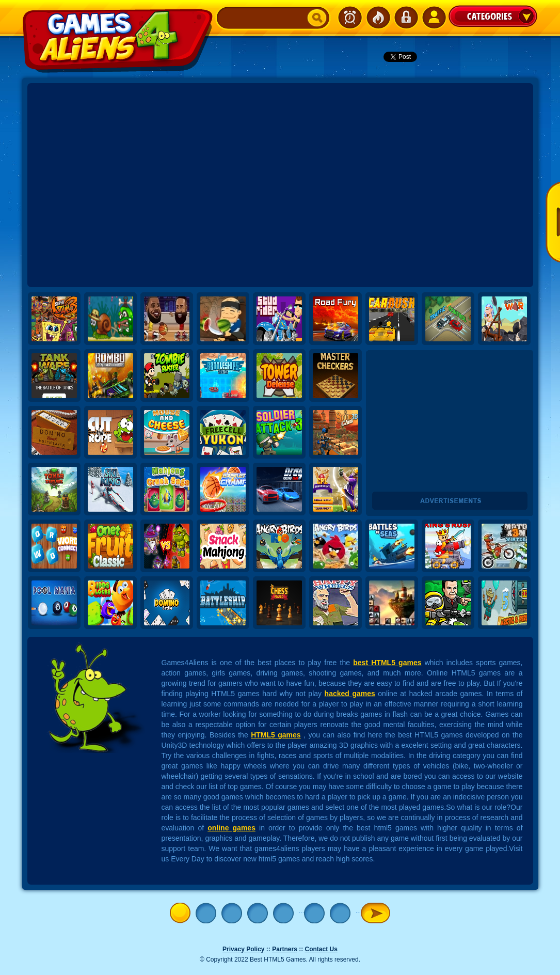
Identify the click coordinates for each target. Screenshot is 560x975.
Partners (285, 949)
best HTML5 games (387, 663)
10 (317, 913)
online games (231, 828)
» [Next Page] (375, 913)
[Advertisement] (119, 185)
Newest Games (350, 18)
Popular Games (378, 18)
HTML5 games (276, 735)
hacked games (350, 694)
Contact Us (321, 949)
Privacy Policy (243, 949)
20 (343, 913)
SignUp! (434, 18)
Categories (493, 16)
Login (406, 18)
